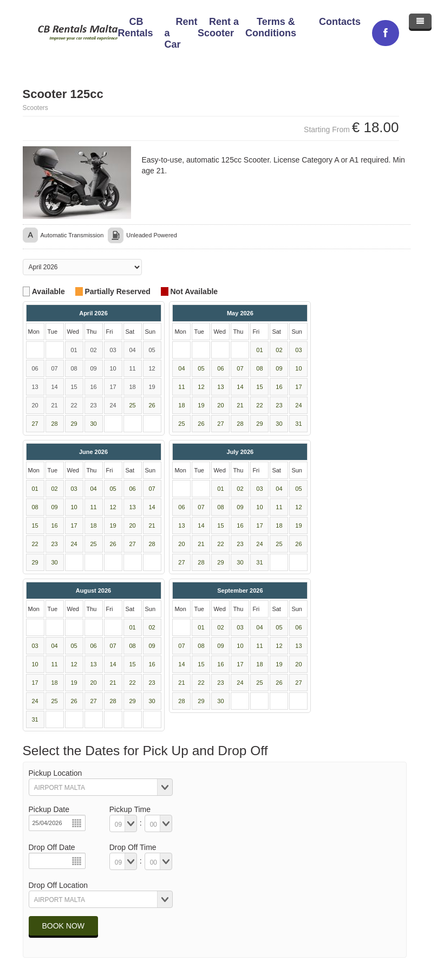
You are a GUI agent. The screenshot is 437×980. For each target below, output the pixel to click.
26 (152, 405)
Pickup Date (49, 809)
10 (298, 368)
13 (220, 387)
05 (201, 368)
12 (201, 387)
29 (74, 424)
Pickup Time (130, 809)
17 (298, 387)
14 (240, 387)
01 (259, 350)
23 (279, 405)
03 (298, 350)
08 (259, 368)
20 (220, 405)
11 (181, 387)
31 (298, 424)
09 (279, 368)
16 (279, 387)
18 (181, 405)
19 (201, 405)
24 (298, 405)
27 (35, 424)
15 (259, 387)
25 (132, 405)
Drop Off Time (133, 847)
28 (54, 424)
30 (93, 424)
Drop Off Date (52, 847)
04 (181, 368)
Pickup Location (56, 773)
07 (240, 368)
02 (279, 350)
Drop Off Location (58, 885)
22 (259, 405)
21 (240, 405)
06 (220, 368)
